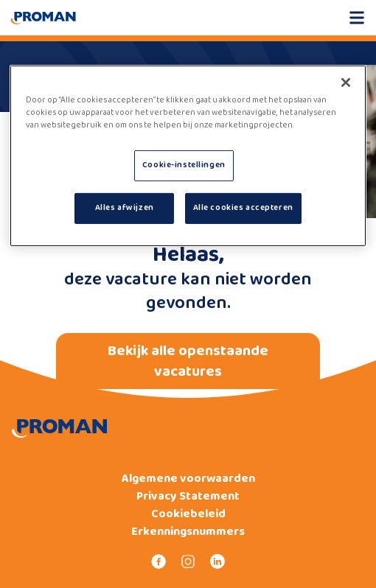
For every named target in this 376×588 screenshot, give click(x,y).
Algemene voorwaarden (188, 479)
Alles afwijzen (125, 208)
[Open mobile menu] (357, 18)
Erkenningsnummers (188, 532)
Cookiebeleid (188, 514)
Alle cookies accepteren (243, 208)
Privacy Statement (188, 497)
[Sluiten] (346, 83)
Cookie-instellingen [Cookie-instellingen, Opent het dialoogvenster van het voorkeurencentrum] (184, 165)
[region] (188, 156)
